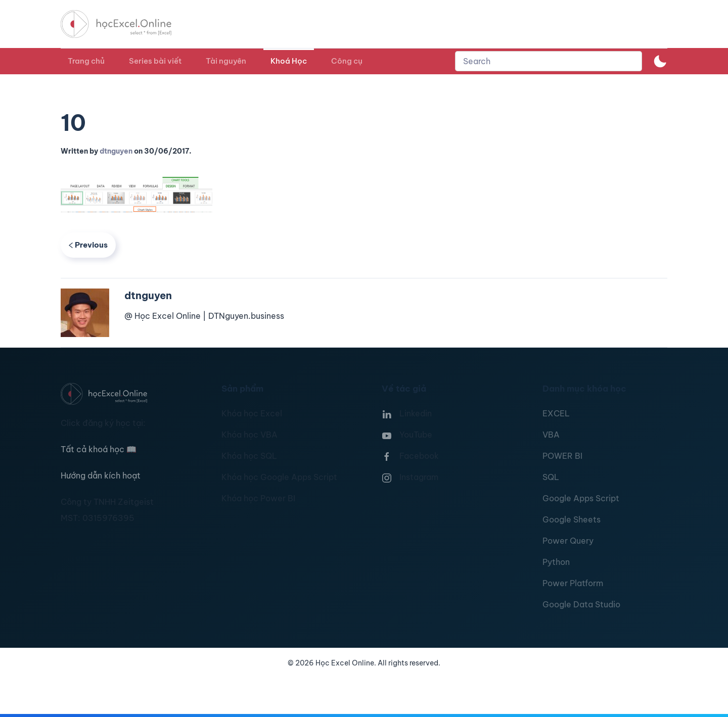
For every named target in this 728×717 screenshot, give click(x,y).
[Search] (549, 61)
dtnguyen (116, 151)
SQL (551, 477)
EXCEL (556, 413)
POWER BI (562, 456)
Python (556, 562)
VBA (551, 435)
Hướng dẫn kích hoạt (101, 475)
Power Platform (573, 583)
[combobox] (549, 61)
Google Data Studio (581, 604)
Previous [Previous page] (88, 245)
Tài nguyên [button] (226, 61)
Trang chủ (86, 61)
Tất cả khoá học (99, 449)
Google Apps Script (581, 498)
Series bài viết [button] (155, 61)
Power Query (568, 541)
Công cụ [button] (347, 61)
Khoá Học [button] (289, 61)
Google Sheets (572, 519)
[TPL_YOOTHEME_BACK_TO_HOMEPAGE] (125, 24)
